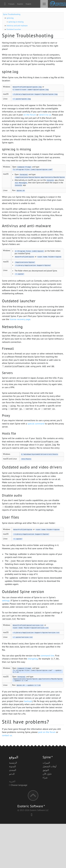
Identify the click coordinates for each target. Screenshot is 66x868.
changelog (33, 659)
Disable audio (12, 495)
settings (6, 600)
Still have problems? (26, 722)
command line (47, 656)
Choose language (18, 786)
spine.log (10, 18)
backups (28, 702)
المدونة (12, 767)
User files (11, 517)
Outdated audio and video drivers (32, 467)
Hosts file (9, 433)
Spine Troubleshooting (12, 14)
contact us (7, 736)
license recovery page (20, 319)
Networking (12, 327)
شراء (45, 778)
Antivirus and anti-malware (17, 26)
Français (11, 4)
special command (36, 424)
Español (20, 4)
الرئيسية (13, 763)
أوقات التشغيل (49, 767)
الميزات (46, 763)
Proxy (6, 415)
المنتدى (13, 771)
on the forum (30, 115)
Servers (7, 373)
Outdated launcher (14, 29)
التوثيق (46, 771)
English (28, 4)
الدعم (12, 774)
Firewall (8, 349)
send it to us (45, 115)
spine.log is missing (16, 22)
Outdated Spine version (23, 592)
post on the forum (47, 733)
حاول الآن (47, 774)
